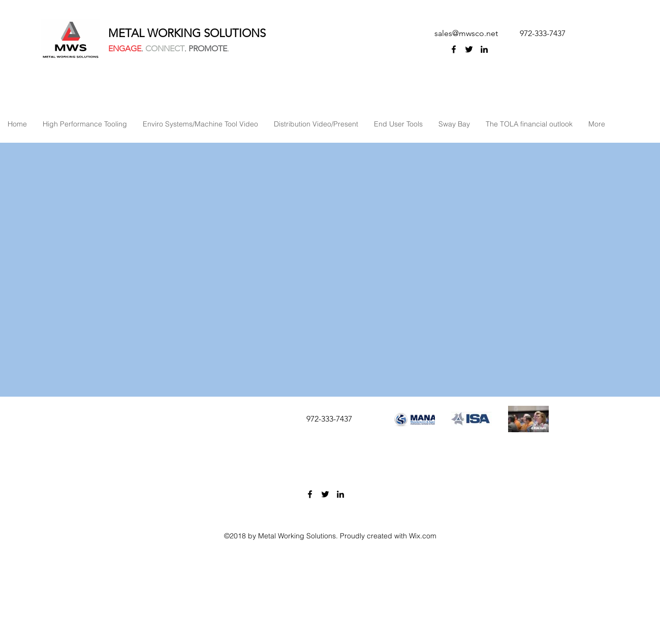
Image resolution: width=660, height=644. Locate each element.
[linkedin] (484, 49)
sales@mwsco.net (466, 33)
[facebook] (454, 49)
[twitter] (469, 49)
